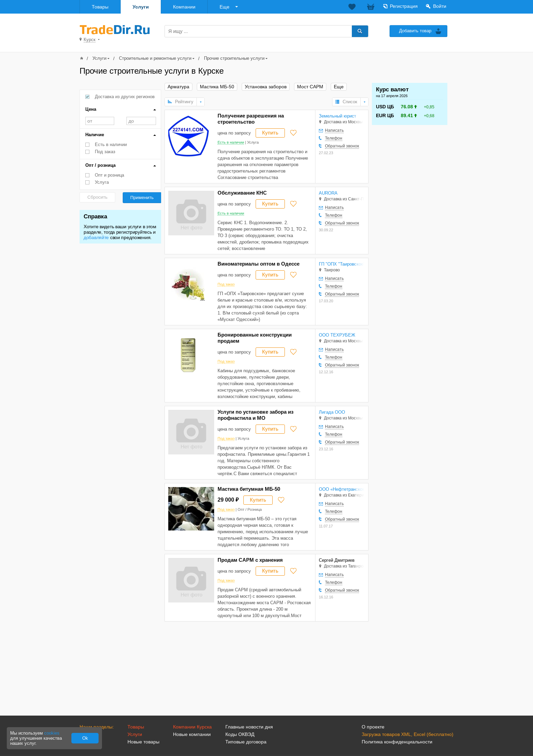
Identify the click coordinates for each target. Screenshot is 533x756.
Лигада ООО (332, 412)
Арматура (178, 87)
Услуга (102, 182)
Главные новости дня (249, 727)
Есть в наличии (111, 145)
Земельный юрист (338, 116)
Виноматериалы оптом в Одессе (259, 264)
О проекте (373, 727)
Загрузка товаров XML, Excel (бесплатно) (408, 734)
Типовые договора (246, 742)
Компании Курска (192, 727)
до (141, 121)
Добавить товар (415, 31)
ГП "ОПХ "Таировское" (342, 264)
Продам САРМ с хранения (250, 560)
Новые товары (143, 742)
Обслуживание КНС (242, 193)
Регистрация (404, 6)
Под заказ (105, 152)
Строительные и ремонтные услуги (155, 58)
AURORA (328, 193)
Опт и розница (109, 175)
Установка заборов (266, 87)
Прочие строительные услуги (234, 58)
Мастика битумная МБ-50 (249, 489)
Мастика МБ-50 (217, 87)
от (100, 121)
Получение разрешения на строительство (251, 119)
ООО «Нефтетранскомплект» (342, 489)
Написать (334, 130)
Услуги (141, 7)
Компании (184, 7)
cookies (52, 733)
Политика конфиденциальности (397, 742)
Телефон (334, 138)
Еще (225, 7)
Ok (85, 738)
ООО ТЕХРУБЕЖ (337, 335)
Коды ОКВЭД (240, 734)
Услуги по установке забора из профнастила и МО (255, 415)
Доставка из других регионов (125, 97)
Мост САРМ (310, 87)
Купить (270, 133)
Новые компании (192, 734)
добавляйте (96, 237)
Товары (100, 7)
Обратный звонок (342, 146)
